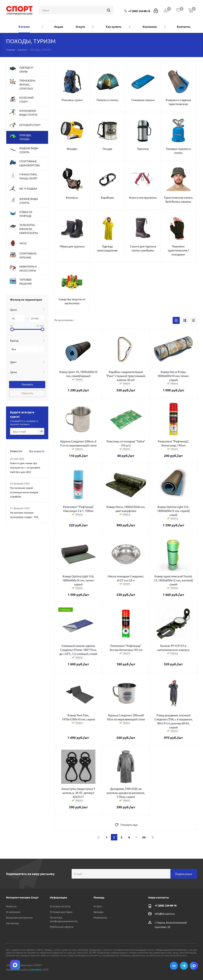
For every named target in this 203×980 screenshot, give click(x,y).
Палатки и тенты (107, 100)
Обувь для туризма (72, 246)
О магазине (13, 912)
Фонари (72, 149)
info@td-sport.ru (165, 914)
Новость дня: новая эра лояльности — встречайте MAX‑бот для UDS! (25, 468)
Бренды (98, 912)
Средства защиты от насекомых (72, 301)
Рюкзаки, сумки (72, 100)
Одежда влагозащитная (107, 248)
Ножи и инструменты (143, 197)
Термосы (143, 149)
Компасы (72, 197)
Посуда (107, 149)
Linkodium (35, 969)
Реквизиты (100, 917)
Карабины (107, 197)
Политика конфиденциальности (64, 919)
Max (194, 966)
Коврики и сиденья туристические (178, 102)
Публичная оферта (62, 927)
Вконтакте (174, 966)
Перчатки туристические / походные (178, 250)
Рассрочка (12, 923)
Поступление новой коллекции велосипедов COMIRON (24, 492)
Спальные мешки (143, 100)
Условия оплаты (60, 906)
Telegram (184, 966)
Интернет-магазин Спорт (22, 897)
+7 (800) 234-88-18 (139, 11)
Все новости (37, 451)
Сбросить (27, 393)
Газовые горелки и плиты (178, 151)
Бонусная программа (19, 917)
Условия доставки (61, 912)
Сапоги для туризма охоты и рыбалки (143, 248)
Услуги (98, 906)
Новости (11, 906)
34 (144, 837)
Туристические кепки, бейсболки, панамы (178, 199)
